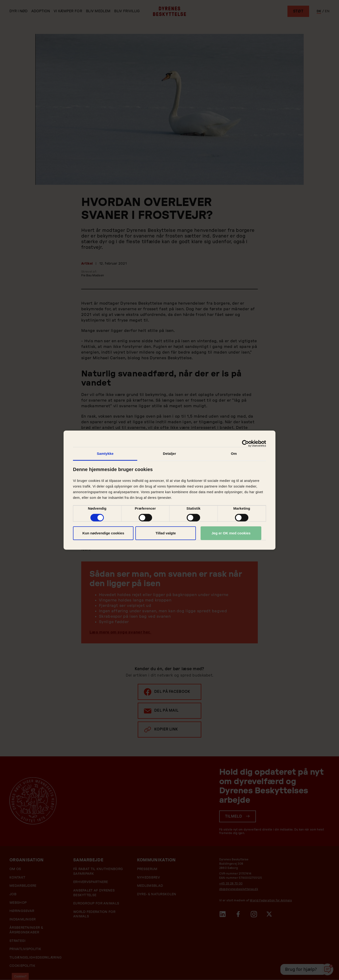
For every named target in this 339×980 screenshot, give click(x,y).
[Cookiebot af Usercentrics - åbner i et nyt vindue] (245, 443)
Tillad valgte (165, 533)
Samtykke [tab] (105, 453)
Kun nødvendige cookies (103, 533)
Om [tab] (234, 453)
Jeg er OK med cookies (231, 533)
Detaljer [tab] (169, 453)
